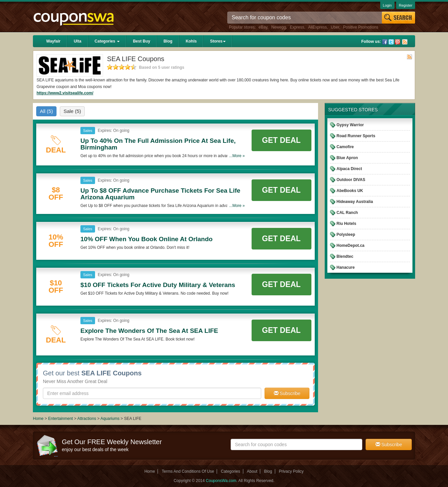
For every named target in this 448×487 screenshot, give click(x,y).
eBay (263, 27)
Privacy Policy (291, 471)
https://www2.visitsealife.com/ (65, 93)
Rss (405, 42)
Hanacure (346, 267)
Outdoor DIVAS (351, 180)
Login (387, 5)
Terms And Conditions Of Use (188, 471)
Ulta (78, 41)
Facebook (385, 42)
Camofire (345, 147)
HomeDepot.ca (351, 245)
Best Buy (142, 41)
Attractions (87, 419)
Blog (168, 41)
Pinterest (397, 42)
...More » (237, 156)
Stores (218, 41)
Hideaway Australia (355, 202)
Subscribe (287, 393)
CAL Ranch (347, 213)
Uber (335, 27)
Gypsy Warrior (350, 125)
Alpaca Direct (349, 169)
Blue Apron (347, 158)
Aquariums (110, 419)
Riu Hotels (346, 224)
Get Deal (281, 140)
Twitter (391, 42)
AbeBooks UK (350, 191)
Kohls (191, 41)
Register (406, 5)
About (252, 471)
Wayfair (53, 41)
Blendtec (345, 256)
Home (38, 419)
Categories (107, 41)
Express (297, 27)
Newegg (279, 27)
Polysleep (346, 235)
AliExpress (318, 27)
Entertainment (61, 419)
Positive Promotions (361, 27)
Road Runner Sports (356, 136)
